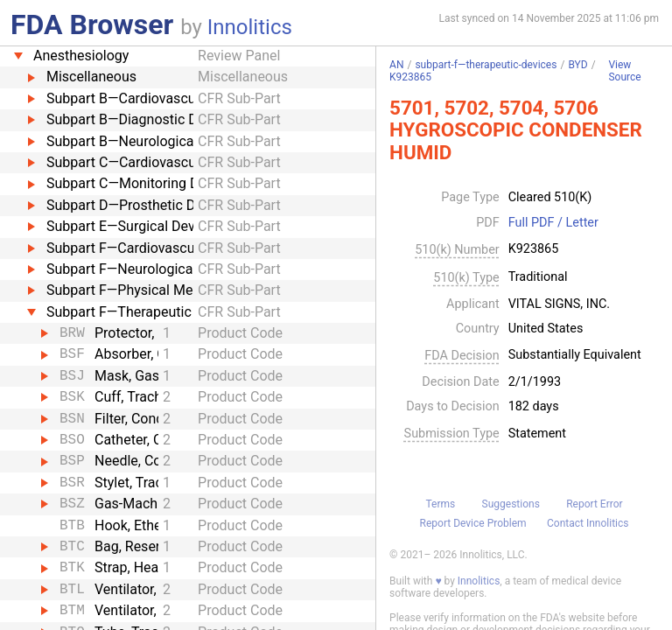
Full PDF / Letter (553, 223)
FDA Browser (92, 24)
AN (396, 65)
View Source (624, 71)
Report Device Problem (473, 523)
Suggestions (511, 504)
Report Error (594, 504)
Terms (440, 504)
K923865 (410, 77)
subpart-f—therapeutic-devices (486, 65)
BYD (577, 65)
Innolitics (250, 27)
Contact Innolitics (588, 523)
